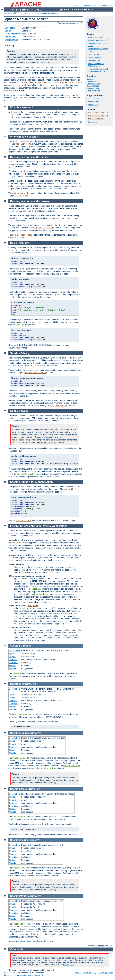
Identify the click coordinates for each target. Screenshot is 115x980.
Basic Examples (94, 54)
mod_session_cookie (71, 83)
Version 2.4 (44, 13)
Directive (26, 646)
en (77, 23)
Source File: (10, 37)
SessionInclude (93, 88)
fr (82, 23)
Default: (13, 657)
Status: (8, 31)
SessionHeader (93, 86)
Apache (7, 13)
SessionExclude (93, 84)
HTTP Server (18, 13)
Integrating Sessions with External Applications (98, 70)
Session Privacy (94, 57)
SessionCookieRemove (28, 474)
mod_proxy (33, 606)
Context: (13, 660)
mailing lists (68, 965)
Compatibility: (11, 40)
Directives (87, 5)
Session (90, 79)
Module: (13, 668)
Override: (13, 663)
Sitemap (110, 5)
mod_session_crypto (49, 83)
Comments (92, 122)
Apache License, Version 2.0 (32, 975)
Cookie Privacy (94, 60)
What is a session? (96, 37)
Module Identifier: (13, 34)
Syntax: (13, 653)
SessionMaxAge (93, 91)
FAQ (94, 5)
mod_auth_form (23, 144)
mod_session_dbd (17, 85)
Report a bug (93, 105)
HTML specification (43, 124)
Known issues (94, 101)
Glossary (101, 5)
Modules (78, 5)
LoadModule (10, 91)
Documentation (31, 13)
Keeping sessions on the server (29, 157)
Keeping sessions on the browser (30, 201)
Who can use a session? (98, 40)
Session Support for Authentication (96, 65)
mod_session (30, 83)
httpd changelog (95, 98)
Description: (11, 28)
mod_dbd (24, 196)
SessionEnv (92, 81)
